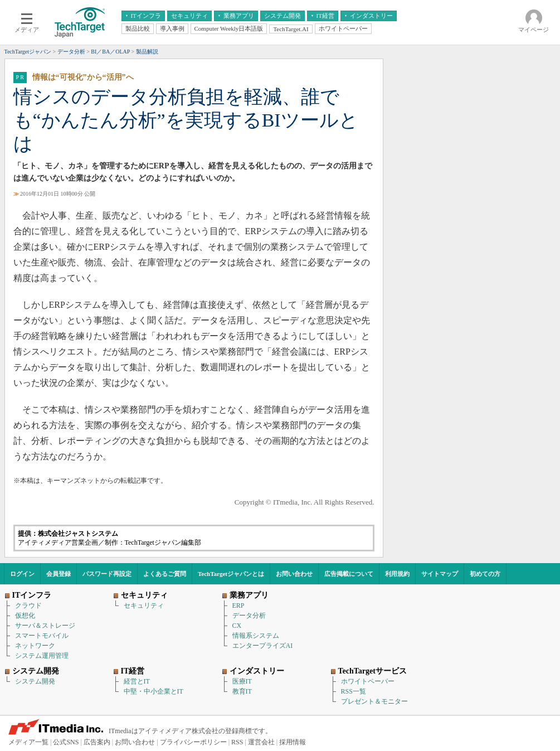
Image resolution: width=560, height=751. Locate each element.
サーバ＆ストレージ (45, 626)
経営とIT (137, 681)
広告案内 (97, 742)
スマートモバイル (42, 636)
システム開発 (35, 681)
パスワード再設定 (107, 574)
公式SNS (66, 742)
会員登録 (59, 574)
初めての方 (485, 574)
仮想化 (25, 616)
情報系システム (256, 636)
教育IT (242, 691)
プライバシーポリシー (193, 742)
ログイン (22, 574)
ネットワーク (35, 646)
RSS (237, 742)
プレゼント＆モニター (374, 701)
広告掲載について (349, 574)
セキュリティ (144, 605)
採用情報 (293, 742)
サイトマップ (440, 574)
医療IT (242, 681)
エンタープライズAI (263, 646)
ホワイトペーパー (368, 681)
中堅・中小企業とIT (154, 691)
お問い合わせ (294, 574)
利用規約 (397, 574)
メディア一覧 (28, 742)
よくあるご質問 (165, 574)
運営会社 (261, 742)
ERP (238, 605)
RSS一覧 (354, 691)
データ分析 (249, 616)
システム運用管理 (42, 656)
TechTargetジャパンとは (231, 574)
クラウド (28, 605)
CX (237, 626)
